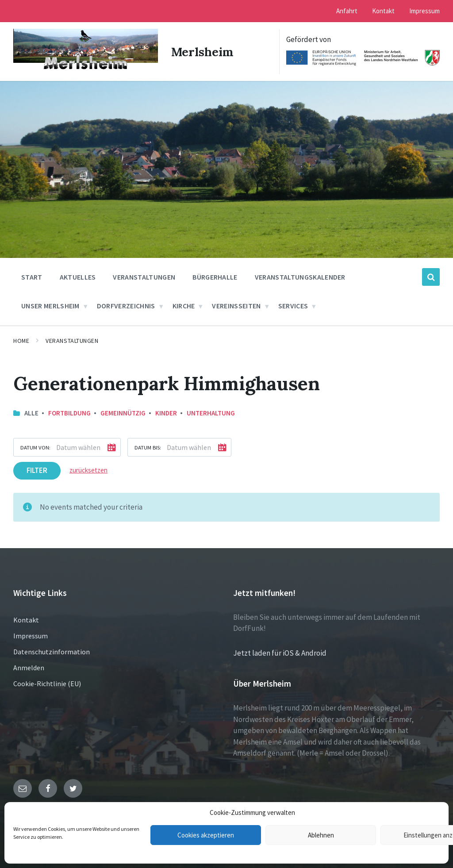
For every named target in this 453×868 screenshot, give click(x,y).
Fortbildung (69, 412)
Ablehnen (321, 835)
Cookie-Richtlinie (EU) (47, 683)
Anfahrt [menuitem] (347, 11)
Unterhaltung (211, 412)
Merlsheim (203, 51)
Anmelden (29, 667)
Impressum (31, 635)
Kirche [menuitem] (184, 305)
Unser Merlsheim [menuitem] (50, 305)
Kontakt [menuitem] (383, 11)
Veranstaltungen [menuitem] (144, 277)
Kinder (166, 412)
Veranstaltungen (72, 340)
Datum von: (35, 447)
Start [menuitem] (32, 277)
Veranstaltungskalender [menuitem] (300, 277)
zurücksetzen (88, 470)
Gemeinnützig (123, 412)
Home (21, 340)
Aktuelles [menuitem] (78, 277)
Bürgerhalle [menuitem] (215, 277)
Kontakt (26, 619)
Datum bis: (148, 447)
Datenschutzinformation (52, 651)
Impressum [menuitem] (424, 11)
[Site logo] (84, 69)
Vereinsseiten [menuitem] (236, 305)
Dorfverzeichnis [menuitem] (126, 305)
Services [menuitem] (293, 305)
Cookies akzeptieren (206, 835)
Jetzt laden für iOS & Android (280, 652)
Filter (37, 470)
